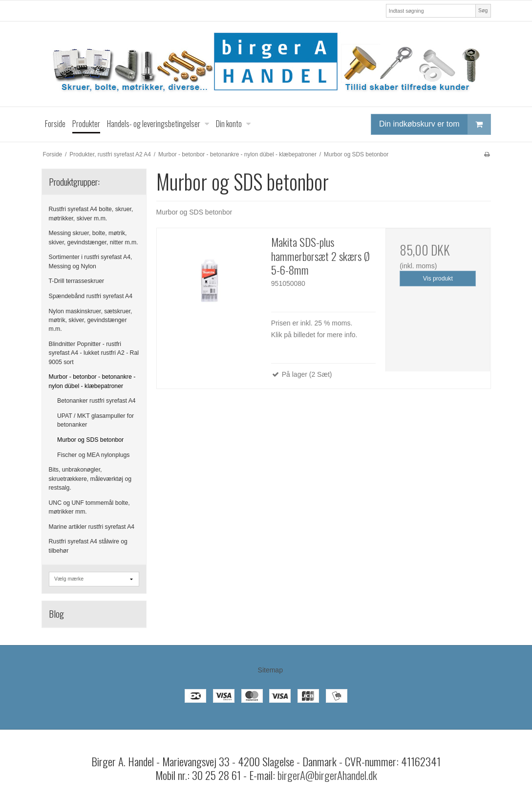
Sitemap (270, 670)
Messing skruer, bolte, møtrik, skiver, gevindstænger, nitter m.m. (94, 238)
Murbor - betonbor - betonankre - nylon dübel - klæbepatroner (92, 381)
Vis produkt (438, 279)
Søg (483, 10)
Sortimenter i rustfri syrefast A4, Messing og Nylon (91, 261)
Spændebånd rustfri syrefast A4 (91, 296)
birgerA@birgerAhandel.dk (327, 775)
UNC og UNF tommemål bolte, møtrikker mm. (89, 507)
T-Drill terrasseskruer (77, 281)
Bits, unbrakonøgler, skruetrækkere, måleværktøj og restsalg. (90, 479)
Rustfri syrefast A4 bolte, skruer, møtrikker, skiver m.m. (91, 214)
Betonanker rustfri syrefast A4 (96, 401)
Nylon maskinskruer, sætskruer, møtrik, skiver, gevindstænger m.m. (91, 320)
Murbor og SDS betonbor (90, 440)
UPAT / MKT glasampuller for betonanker (96, 420)
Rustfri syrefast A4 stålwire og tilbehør (88, 546)
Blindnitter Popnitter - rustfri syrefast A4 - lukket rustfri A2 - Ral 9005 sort (94, 353)
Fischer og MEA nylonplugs (93, 455)
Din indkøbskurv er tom (435, 124)
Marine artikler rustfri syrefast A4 (92, 527)
